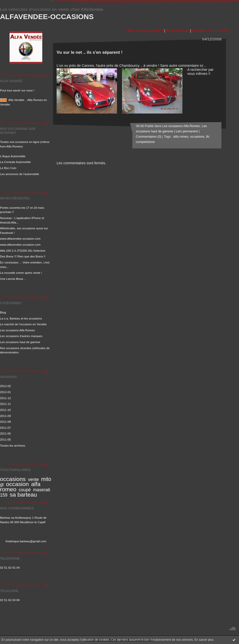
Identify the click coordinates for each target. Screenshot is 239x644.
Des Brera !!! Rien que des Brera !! (23, 256)
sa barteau (23, 495)
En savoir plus (204, 640)
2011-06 (5, 433)
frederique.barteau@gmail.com (26, 541)
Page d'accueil (177, 31)
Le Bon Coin (8, 168)
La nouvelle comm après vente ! (21, 273)
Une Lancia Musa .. (13, 279)
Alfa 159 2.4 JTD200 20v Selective (23, 251)
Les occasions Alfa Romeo (17, 330)
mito (46, 479)
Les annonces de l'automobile (19, 174)
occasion (17, 484)
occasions (13, 479)
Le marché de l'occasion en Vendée (23, 324)
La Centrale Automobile (15, 162)
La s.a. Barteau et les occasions (21, 318)
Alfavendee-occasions (47, 17)
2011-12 (5, 398)
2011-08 (5, 422)
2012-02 (5, 386)
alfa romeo (181, 137)
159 (4, 495)
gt (2, 485)
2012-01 (5, 392)
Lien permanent (187, 131)
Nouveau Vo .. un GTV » (211, 31)
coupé (25, 490)
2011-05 (5, 439)
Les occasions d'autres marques (21, 336)
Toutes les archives (13, 445)
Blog (3, 312)
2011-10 (5, 410)
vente (33, 479)
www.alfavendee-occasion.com (20, 238)
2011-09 (5, 416)
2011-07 (5, 428)
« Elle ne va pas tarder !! (144, 31)
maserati (42, 490)
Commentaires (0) (149, 137)
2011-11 (5, 404)
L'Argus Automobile (13, 156)
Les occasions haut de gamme (20, 342)
